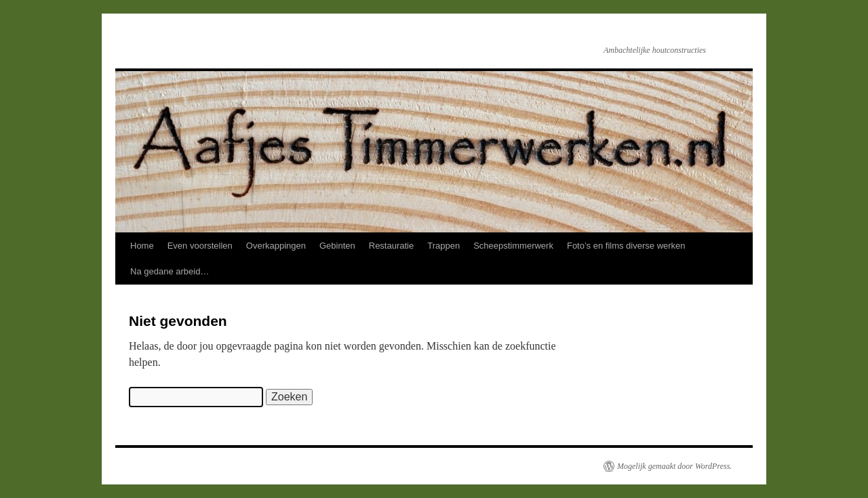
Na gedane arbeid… (170, 271)
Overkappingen (276, 246)
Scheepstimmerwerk (513, 246)
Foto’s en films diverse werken (626, 246)
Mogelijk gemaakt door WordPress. (674, 466)
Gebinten (337, 246)
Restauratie (391, 246)
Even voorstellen (200, 246)
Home (142, 246)
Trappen (443, 246)
